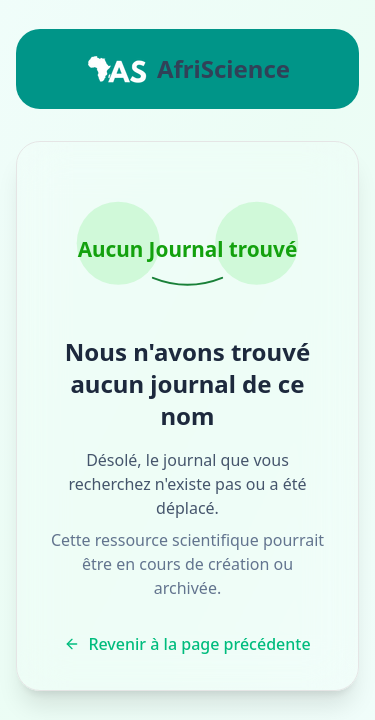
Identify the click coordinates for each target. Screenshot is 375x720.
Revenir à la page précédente (187, 644)
